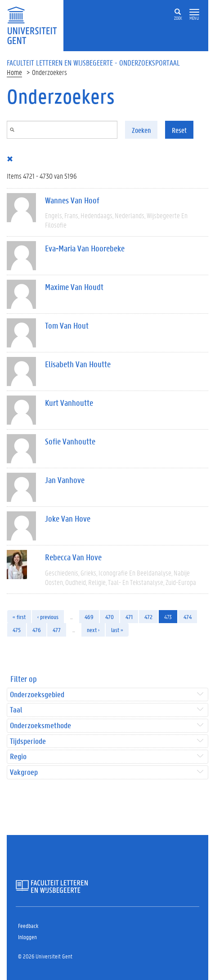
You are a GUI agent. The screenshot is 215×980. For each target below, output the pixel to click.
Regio (18, 757)
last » (117, 630)
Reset (179, 130)
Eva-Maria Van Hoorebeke (85, 248)
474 (188, 617)
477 (57, 630)
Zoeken (141, 130)
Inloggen (27, 937)
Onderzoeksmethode (40, 726)
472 (148, 617)
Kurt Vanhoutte (69, 403)
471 (129, 617)
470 (110, 617)
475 (17, 630)
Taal (16, 710)
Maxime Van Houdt (74, 287)
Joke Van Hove (68, 519)
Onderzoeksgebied (37, 695)
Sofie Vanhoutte (70, 441)
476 (37, 630)
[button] (194, 12)
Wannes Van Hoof (72, 200)
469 (89, 617)
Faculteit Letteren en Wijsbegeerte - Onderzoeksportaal (93, 62)
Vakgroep (24, 772)
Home (14, 72)
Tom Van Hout (67, 325)
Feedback (28, 925)
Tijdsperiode (28, 741)
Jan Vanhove (65, 480)
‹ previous (48, 617)
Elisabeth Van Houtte (78, 364)
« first (19, 617)
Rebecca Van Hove (73, 557)
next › (93, 630)
